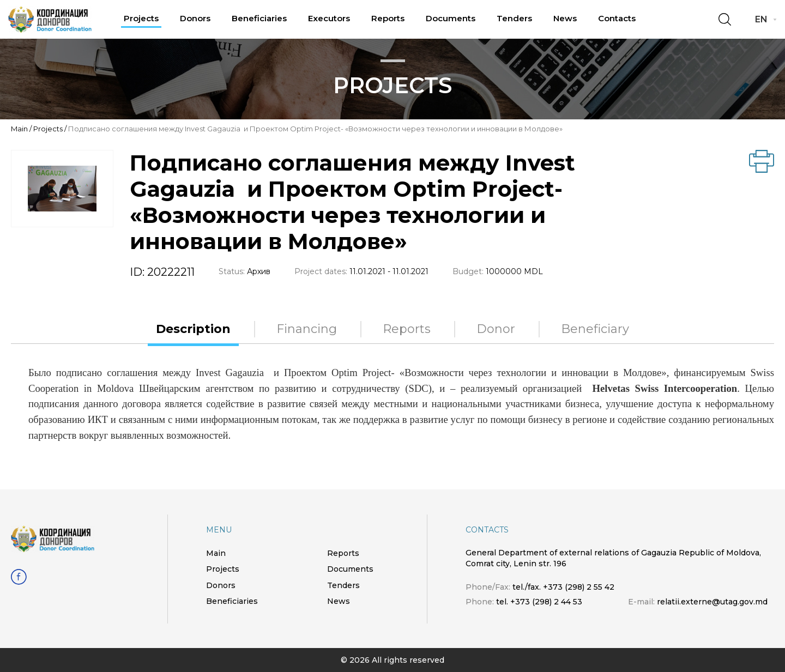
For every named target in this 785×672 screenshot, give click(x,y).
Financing (307, 329)
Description (193, 329)
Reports (388, 18)
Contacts (617, 18)
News (565, 18)
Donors (195, 18)
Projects (141, 18)
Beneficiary (595, 329)
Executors (329, 18)
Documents (451, 18)
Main (19, 129)
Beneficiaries (259, 18)
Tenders (514, 18)
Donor (496, 329)
